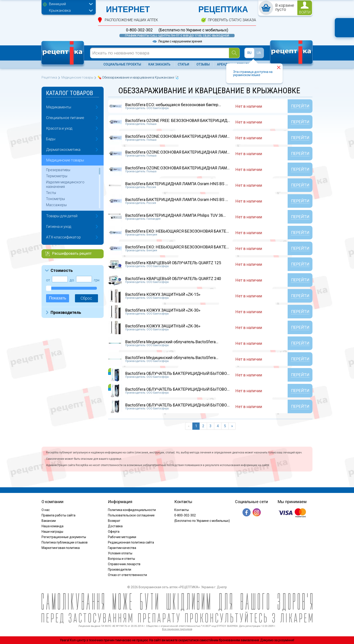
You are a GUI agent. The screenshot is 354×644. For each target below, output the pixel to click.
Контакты (182, 510)
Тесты (51, 193)
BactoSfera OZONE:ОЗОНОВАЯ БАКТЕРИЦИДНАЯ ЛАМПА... (180, 136)
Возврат (114, 521)
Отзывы (203, 64)
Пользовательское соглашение (131, 515)
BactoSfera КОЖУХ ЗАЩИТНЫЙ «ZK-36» (163, 326)
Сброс (86, 298)
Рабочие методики (122, 537)
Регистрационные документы (64, 537)
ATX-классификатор (63, 237)
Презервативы (58, 170)
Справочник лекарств (124, 564)
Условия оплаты (120, 553)
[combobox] (70, 5)
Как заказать (159, 64)
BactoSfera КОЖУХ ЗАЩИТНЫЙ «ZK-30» (163, 310)
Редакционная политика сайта (131, 542)
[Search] (234, 53)
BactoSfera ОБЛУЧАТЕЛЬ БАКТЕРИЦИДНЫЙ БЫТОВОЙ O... (181, 373)
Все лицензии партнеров (177, 629)
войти (305, 12)
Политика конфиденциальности (132, 510)
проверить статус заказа (232, 20)
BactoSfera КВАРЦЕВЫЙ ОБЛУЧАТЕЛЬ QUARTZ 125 (173, 263)
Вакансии (49, 521)
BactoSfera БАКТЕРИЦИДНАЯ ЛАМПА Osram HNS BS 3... (178, 184)
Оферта (114, 532)
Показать (58, 298)
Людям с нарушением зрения (177, 41)
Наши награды (52, 532)
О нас (46, 510)
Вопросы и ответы (121, 559)
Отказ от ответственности (127, 575)
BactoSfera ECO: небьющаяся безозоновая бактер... (173, 105)
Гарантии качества (122, 548)
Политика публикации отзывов (65, 542)
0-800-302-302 (139, 30)
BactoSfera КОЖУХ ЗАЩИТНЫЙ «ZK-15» (163, 294)
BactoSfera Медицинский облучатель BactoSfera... (172, 342)
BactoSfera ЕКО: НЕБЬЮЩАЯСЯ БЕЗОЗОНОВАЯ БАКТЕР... (178, 231)
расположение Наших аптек (131, 20)
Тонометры (55, 199)
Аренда (223, 64)
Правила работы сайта (58, 515)
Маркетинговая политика (61, 548)
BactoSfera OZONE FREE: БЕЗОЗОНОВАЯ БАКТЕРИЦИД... (178, 120)
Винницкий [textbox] (57, 4)
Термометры (57, 176)
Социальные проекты (122, 64)
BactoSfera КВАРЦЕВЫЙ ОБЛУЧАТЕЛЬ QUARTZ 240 (173, 279)
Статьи (183, 64)
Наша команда (52, 526)
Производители (120, 569)
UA (259, 53)
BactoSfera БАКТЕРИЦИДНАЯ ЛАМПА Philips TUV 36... (176, 215)
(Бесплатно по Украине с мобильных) (193, 30)
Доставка (115, 526)
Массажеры (56, 205)
